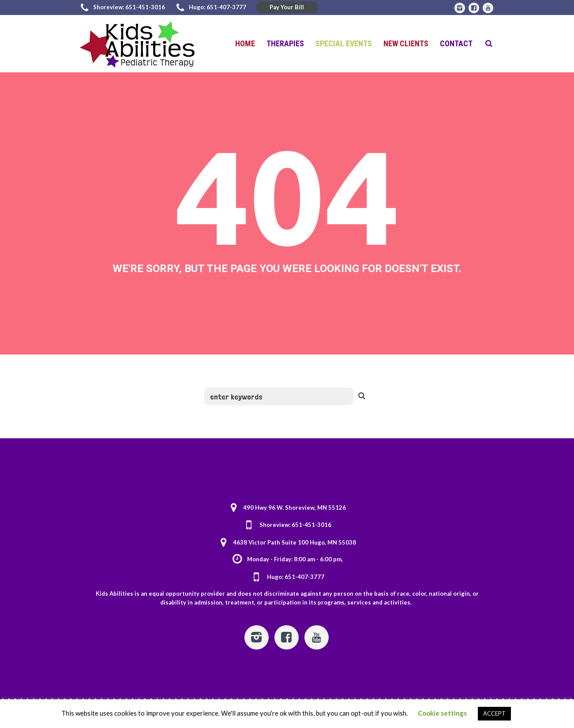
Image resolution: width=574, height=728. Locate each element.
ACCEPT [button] (494, 713)
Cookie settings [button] (442, 713)
